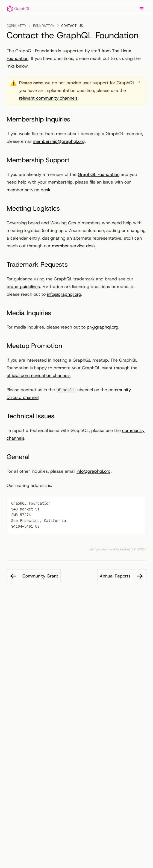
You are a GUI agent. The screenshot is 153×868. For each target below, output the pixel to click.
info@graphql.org (64, 294)
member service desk (28, 190)
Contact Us (72, 26)
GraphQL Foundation (99, 174)
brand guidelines (23, 287)
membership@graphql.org (59, 141)
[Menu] (142, 9)
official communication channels (39, 375)
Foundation (44, 26)
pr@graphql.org (103, 327)
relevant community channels (48, 98)
